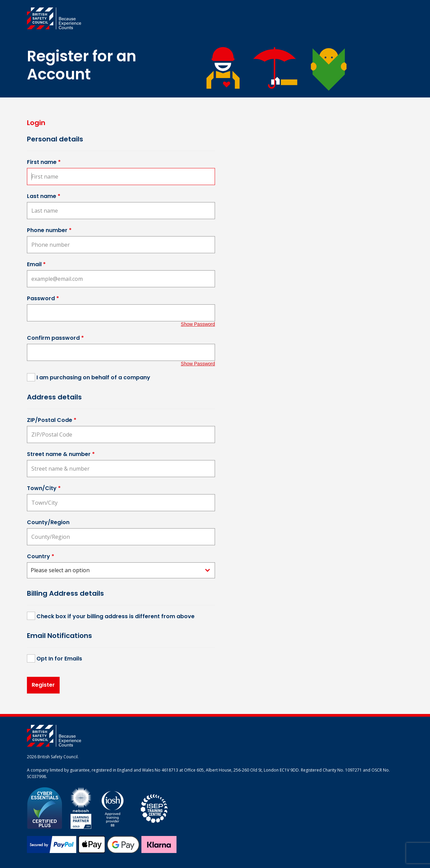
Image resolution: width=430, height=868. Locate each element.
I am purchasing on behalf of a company (93, 377)
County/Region (48, 522)
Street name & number (61, 454)
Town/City (44, 488)
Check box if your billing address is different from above (116, 616)
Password (43, 298)
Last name (44, 196)
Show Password (198, 324)
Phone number (49, 230)
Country (41, 556)
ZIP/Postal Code (52, 420)
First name (44, 162)
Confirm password (55, 338)
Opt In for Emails (59, 659)
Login (36, 123)
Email (36, 264)
